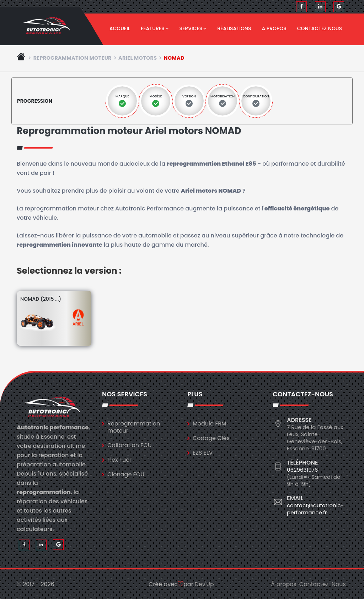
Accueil (120, 28)
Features (155, 28)
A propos (274, 28)
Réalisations (234, 28)
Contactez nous (320, 28)
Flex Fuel (119, 460)
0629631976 (302, 470)
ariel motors (138, 58)
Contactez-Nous (323, 585)
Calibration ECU (130, 446)
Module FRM (210, 424)
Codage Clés (211, 438)
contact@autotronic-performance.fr (315, 509)
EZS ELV (203, 453)
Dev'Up (204, 585)
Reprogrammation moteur (73, 58)
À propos (284, 585)
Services (193, 28)
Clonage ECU (126, 475)
